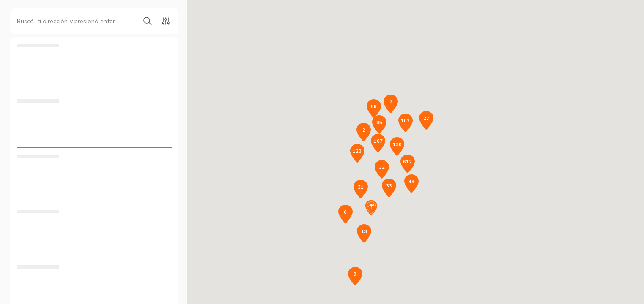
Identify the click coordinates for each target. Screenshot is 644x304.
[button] (371, 208)
